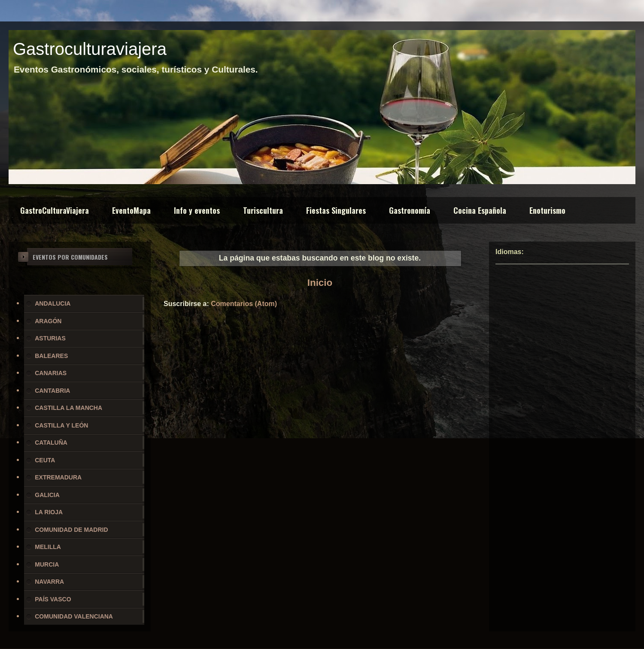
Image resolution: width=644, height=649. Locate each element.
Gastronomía (410, 210)
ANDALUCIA (53, 303)
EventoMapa (131, 210)
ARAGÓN (48, 321)
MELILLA (48, 547)
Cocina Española (480, 210)
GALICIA (47, 495)
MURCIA (47, 564)
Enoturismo (547, 210)
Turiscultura (263, 210)
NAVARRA (49, 582)
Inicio (320, 283)
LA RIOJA (49, 512)
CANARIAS (51, 373)
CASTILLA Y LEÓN (61, 425)
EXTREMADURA (58, 477)
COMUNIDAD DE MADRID (71, 530)
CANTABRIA (52, 391)
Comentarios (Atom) (244, 304)
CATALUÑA (51, 443)
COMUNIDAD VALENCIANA (74, 616)
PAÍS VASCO (53, 599)
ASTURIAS (50, 338)
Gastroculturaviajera (90, 49)
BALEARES (51, 356)
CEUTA (45, 460)
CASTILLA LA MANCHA (68, 408)
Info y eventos (197, 210)
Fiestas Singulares (336, 210)
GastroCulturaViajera (55, 210)
